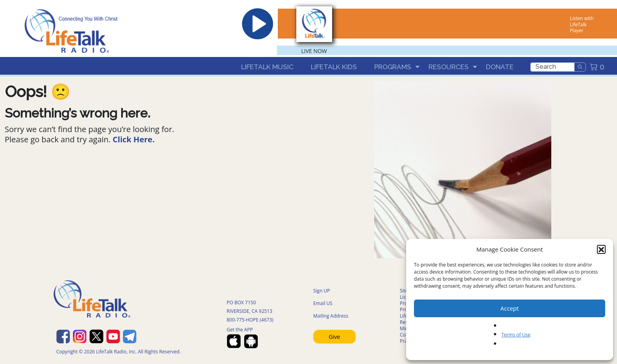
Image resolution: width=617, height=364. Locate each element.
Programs (393, 67)
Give (335, 337)
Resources (449, 67)
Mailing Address (331, 316)
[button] (601, 249)
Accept (510, 308)
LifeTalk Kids (334, 67)
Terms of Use (516, 335)
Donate (500, 67)
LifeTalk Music (267, 67)
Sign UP (322, 291)
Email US (323, 303)
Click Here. (134, 139)
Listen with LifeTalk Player (582, 24)
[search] (552, 67)
